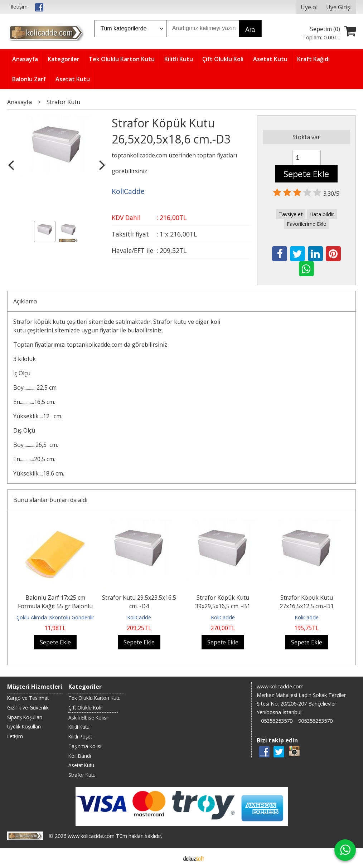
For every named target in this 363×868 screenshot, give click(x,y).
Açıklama (25, 301)
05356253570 (277, 721)
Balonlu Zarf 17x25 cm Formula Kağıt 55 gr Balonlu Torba (55, 606)
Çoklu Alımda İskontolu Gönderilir (55, 617)
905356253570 (315, 721)
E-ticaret (170, 858)
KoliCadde (139, 617)
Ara (250, 30)
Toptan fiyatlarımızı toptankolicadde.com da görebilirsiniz (90, 345)
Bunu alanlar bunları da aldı (50, 500)
